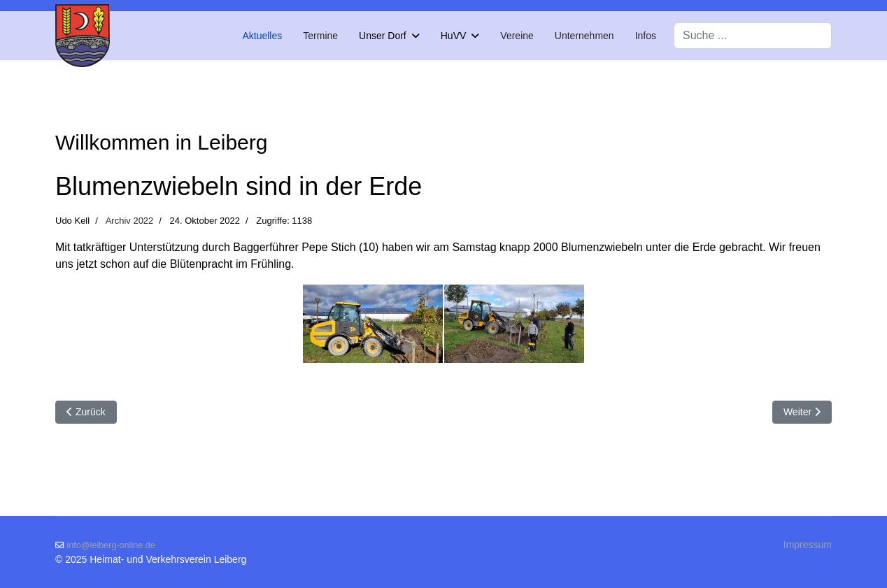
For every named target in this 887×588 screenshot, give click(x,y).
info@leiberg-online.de (111, 545)
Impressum (808, 545)
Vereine (517, 36)
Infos (646, 36)
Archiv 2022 (130, 221)
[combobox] (753, 36)
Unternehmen (584, 36)
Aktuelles (262, 36)
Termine (320, 36)
